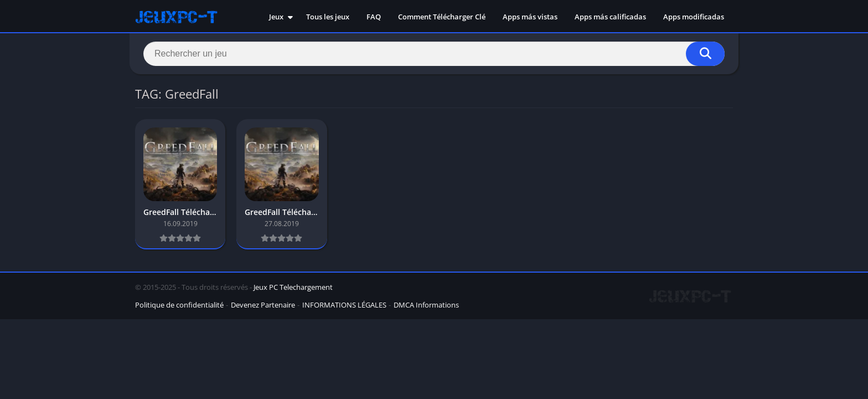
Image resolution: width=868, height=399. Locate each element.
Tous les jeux (328, 17)
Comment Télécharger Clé (442, 17)
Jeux (276, 17)
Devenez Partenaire (263, 305)
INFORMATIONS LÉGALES (344, 305)
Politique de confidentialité (179, 305)
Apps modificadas (694, 17)
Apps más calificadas (610, 17)
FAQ (374, 17)
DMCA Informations (426, 305)
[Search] (434, 54)
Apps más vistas (530, 17)
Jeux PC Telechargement (293, 287)
